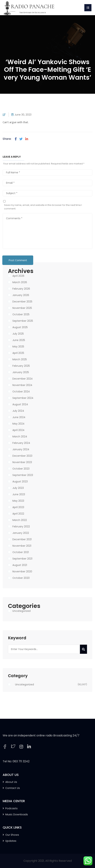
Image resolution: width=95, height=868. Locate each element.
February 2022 (21, 526)
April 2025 (18, 353)
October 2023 (21, 469)
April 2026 (18, 276)
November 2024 (22, 385)
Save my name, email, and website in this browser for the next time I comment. (43, 207)
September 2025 (23, 321)
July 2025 (18, 334)
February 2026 (21, 289)
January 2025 (21, 372)
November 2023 (22, 462)
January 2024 (21, 449)
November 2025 (22, 308)
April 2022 (18, 514)
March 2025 (20, 359)
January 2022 (21, 533)
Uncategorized (21, 611)
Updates (11, 841)
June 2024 (19, 417)
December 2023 (22, 456)
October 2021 (21, 552)
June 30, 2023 (23, 115)
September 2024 (23, 398)
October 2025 (21, 314)
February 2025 (21, 366)
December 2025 (22, 302)
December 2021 (22, 539)
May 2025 (18, 347)
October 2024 (21, 392)
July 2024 (18, 411)
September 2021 (22, 559)
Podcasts (11, 808)
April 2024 (18, 430)
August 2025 (20, 327)
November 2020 (22, 571)
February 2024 (21, 443)
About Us (11, 782)
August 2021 (20, 565)
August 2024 (20, 404)
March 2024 (20, 436)
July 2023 (18, 488)
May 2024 (18, 424)
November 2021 (22, 546)
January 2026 (21, 295)
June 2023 (19, 494)
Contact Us (13, 788)
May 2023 (18, 501)
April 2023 (18, 507)
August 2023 (20, 481)
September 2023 (23, 475)
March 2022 (20, 520)
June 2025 (19, 340)
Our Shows (12, 835)
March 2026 (20, 282)
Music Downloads (17, 814)
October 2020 (21, 578)
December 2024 (23, 379)
